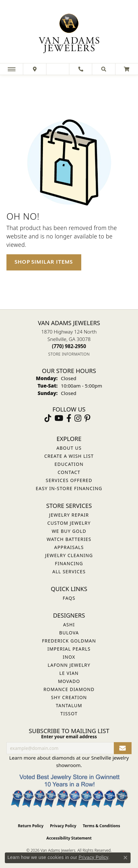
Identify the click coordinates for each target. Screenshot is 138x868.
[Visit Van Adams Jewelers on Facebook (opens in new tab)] (69, 418)
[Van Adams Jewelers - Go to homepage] (69, 32)
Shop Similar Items (44, 262)
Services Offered (69, 480)
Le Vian (69, 673)
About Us (69, 448)
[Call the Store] (69, 346)
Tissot (69, 714)
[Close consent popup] (125, 858)
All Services (69, 571)
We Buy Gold (69, 531)
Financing (69, 563)
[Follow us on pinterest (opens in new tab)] (87, 418)
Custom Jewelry (69, 523)
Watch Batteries (69, 539)
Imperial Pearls (69, 649)
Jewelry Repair (69, 515)
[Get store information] (69, 354)
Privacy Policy (63, 826)
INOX (69, 657)
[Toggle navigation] (12, 69)
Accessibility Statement (69, 838)
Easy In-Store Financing (69, 488)
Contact (69, 472)
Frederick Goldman (69, 641)
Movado (69, 681)
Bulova (69, 633)
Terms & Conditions (102, 826)
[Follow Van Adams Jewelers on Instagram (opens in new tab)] (78, 418)
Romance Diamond (69, 689)
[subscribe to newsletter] (123, 748)
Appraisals (69, 547)
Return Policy (31, 826)
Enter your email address (69, 736)
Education (69, 464)
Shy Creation (69, 697)
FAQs (69, 598)
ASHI (69, 625)
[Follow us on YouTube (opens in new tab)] (59, 418)
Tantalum (69, 705)
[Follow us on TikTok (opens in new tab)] (48, 418)
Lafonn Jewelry (69, 665)
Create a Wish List (69, 456)
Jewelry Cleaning (69, 555)
